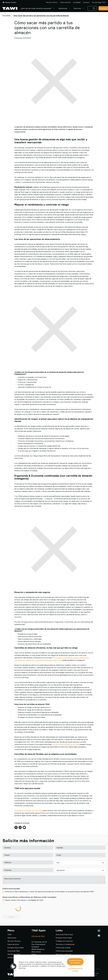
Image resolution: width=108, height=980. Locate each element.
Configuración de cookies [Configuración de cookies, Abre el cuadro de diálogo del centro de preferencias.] (75, 970)
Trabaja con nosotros (64, 941)
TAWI (10, 934)
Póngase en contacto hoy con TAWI (28, 810)
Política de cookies (63, 948)
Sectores (79, 8)
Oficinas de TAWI (38, 936)
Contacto (86, 2)
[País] (80, 863)
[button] (13, 966)
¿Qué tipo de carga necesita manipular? (38, 8)
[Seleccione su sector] (80, 870)
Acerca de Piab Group (64, 934)
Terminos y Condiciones (65, 944)
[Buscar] (94, 8)
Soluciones (64, 8)
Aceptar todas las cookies (75, 962)
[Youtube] (99, 936)
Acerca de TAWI (14, 951)
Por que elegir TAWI (99, 2)
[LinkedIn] (99, 931)
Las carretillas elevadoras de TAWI (66, 744)
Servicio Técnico (52, 2)
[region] (54, 966)
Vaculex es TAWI (14, 954)
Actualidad (77, 2)
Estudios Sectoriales (16, 948)
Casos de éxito (65, 2)
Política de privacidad (64, 951)
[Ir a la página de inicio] (10, 8)
